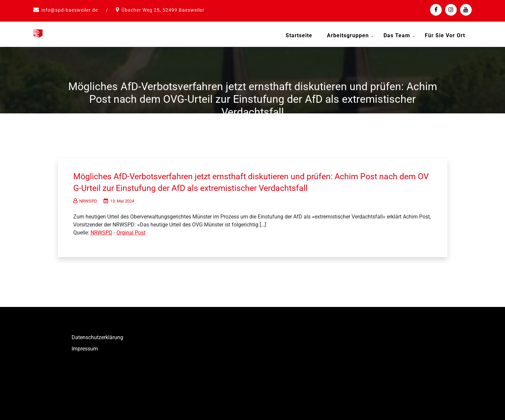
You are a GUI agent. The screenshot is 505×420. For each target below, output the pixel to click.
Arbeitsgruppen (348, 35)
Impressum (85, 348)
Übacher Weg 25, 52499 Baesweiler (163, 10)
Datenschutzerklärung (97, 336)
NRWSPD (85, 200)
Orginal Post (131, 232)
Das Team (397, 35)
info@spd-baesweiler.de (70, 10)
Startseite (299, 35)
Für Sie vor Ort (445, 35)
